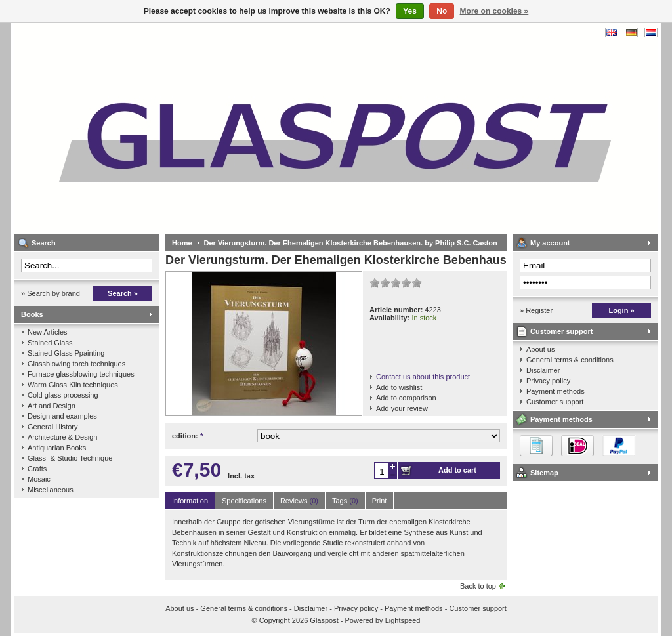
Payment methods (556, 391)
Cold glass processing (63, 395)
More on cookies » (494, 11)
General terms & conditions (570, 360)
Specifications (244, 501)
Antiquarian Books (57, 448)
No (442, 11)
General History (52, 427)
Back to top (478, 586)
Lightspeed (403, 620)
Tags (345, 501)
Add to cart (457, 470)
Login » (621, 310)
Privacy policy (548, 381)
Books (32, 314)
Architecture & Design (62, 437)
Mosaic (39, 479)
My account (550, 243)
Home (182, 243)
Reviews (299, 501)
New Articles (48, 332)
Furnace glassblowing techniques (81, 374)
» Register (536, 310)
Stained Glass (50, 343)
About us (540, 349)
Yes (410, 11)
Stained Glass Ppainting (66, 353)
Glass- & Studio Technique (70, 458)
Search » (123, 293)
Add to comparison (406, 398)
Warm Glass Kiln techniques (73, 385)
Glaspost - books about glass (188, 128)
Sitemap (544, 473)
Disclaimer (543, 370)
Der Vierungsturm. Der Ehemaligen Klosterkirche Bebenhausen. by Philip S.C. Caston (351, 243)
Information (190, 501)
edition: (187, 436)
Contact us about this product (423, 377)
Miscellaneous (51, 490)
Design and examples (62, 416)
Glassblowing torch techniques (76, 364)
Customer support (561, 331)
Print (380, 501)
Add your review (402, 408)
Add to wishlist (399, 387)
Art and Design (52, 406)
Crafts (37, 469)
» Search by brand (51, 293)
